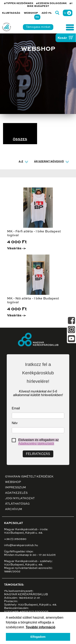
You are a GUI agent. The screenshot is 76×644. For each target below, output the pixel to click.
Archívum (14, 509)
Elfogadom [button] (38, 637)
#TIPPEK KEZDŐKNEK (19, 3)
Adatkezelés (16, 493)
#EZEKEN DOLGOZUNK (51, 3)
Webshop (31, 13)
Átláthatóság (17, 504)
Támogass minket (38, 27)
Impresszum (16, 488)
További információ (41, 627)
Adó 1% (47, 13)
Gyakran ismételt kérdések (29, 477)
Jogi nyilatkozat (20, 498)
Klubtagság (11, 13)
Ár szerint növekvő (49, 162)
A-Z (21, 162)
